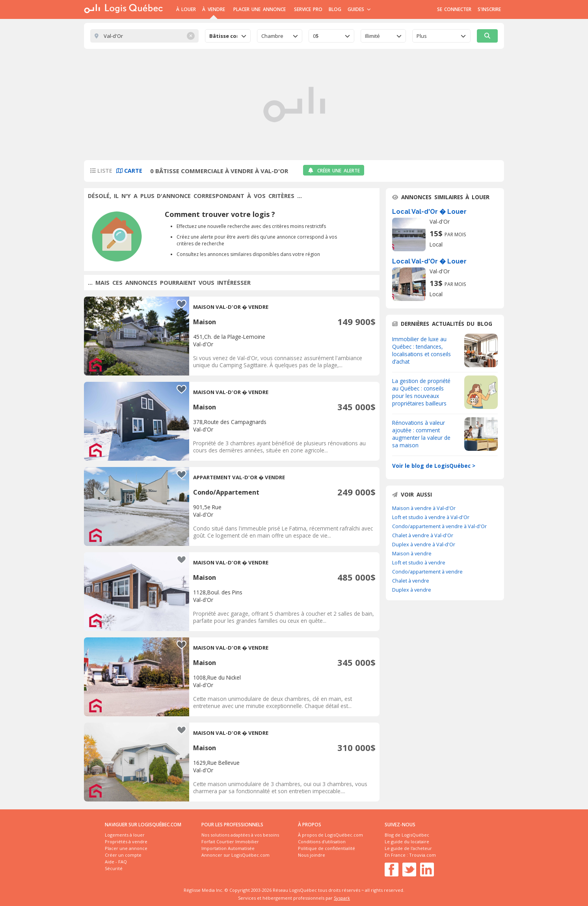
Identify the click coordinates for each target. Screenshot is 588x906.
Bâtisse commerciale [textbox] (223, 36)
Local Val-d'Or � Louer (429, 212)
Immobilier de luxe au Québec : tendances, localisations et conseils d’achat (421, 350)
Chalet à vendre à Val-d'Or (423, 535)
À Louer (186, 9)
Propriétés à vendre (126, 842)
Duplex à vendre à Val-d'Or (424, 544)
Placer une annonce (260, 9)
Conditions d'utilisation (322, 842)
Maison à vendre (412, 553)
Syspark (342, 898)
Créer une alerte (334, 171)
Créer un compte (123, 855)
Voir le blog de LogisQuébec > (434, 466)
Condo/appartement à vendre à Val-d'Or (439, 526)
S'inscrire (489, 9)
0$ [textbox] (316, 36)
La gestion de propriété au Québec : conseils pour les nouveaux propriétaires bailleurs (421, 392)
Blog (335, 9)
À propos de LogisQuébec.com (330, 835)
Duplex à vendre (412, 590)
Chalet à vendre (411, 581)
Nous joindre (312, 855)
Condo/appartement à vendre (427, 572)
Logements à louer (125, 835)
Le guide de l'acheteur (408, 848)
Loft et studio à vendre (419, 562)
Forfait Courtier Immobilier (230, 842)
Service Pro (308, 9)
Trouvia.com (422, 855)
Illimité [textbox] (372, 36)
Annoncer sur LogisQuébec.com (235, 855)
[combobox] (228, 36)
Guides (359, 9)
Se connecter (454, 9)
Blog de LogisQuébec (407, 835)
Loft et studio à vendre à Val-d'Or (431, 517)
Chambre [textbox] (272, 36)
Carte (129, 171)
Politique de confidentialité (327, 848)
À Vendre (213, 9)
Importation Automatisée (228, 848)
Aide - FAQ (116, 862)
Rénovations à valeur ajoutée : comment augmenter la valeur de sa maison (421, 434)
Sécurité (114, 868)
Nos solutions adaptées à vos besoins (240, 835)
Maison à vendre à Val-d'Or (424, 508)
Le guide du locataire (407, 842)
